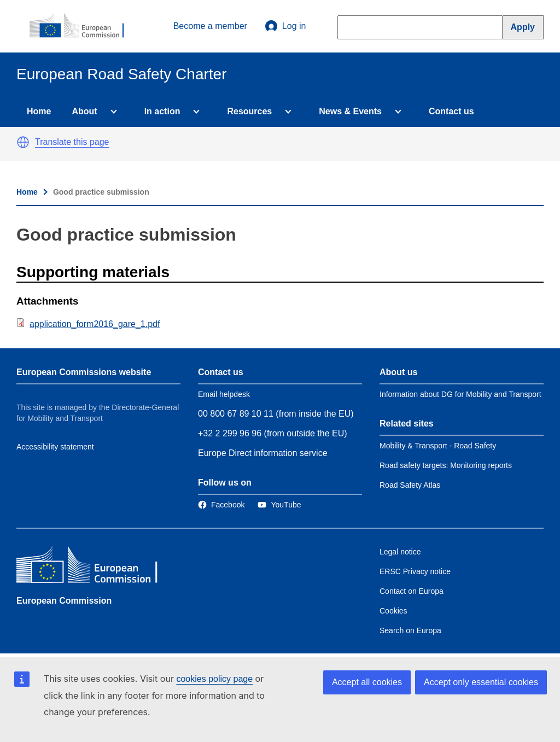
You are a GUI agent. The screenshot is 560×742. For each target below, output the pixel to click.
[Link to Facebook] (221, 505)
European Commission (64, 601)
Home (39, 111)
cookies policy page (214, 679)
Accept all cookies (367, 682)
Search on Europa (410, 630)
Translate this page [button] (72, 142)
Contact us (451, 111)
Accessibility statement (55, 447)
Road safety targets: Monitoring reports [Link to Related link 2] (446, 465)
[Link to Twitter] (279, 505)
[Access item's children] (112, 112)
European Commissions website (84, 372)
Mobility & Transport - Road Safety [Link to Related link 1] (438, 446)
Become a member (210, 26)
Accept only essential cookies (481, 682)
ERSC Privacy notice (415, 571)
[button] (23, 142)
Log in (285, 26)
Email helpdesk (224, 394)
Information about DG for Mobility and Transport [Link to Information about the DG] (460, 394)
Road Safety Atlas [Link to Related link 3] (410, 485)
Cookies (393, 611)
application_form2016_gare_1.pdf (95, 324)
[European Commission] (83, 26)
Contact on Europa (412, 591)
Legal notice (400, 552)
